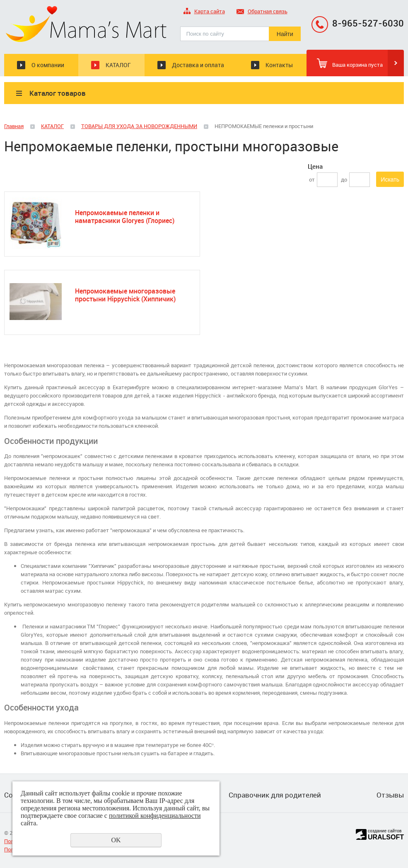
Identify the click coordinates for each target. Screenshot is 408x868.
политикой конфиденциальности (155, 816)
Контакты (279, 65)
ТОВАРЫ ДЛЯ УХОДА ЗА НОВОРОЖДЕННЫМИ (139, 126)
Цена (315, 166)
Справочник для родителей (275, 795)
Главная (14, 126)
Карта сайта (204, 12)
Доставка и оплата (198, 65)
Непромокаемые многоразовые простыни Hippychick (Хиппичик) (125, 295)
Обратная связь (262, 12)
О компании (48, 65)
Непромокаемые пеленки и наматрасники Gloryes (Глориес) (125, 217)
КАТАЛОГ (118, 65)
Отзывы (390, 795)
